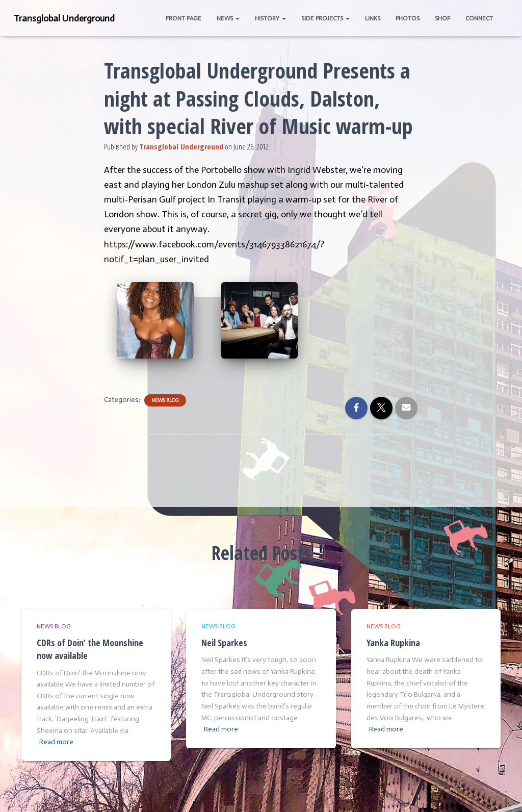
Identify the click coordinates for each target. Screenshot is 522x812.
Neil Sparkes (224, 643)
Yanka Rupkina (393, 643)
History (270, 18)
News (228, 18)
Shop (442, 18)
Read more (56, 742)
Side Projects (325, 18)
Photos (408, 18)
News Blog (165, 400)
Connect (479, 18)
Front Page (184, 18)
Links (373, 18)
